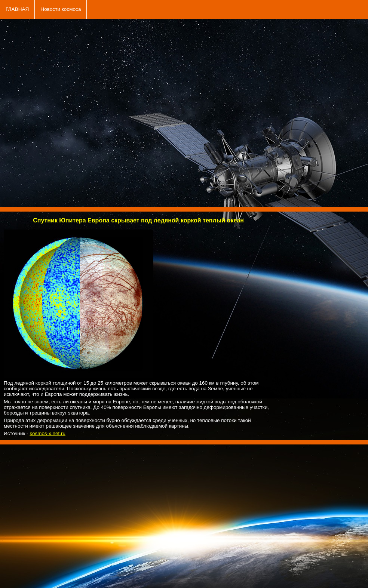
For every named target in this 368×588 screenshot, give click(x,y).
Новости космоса (61, 9)
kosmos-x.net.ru (47, 433)
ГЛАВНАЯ (17, 9)
